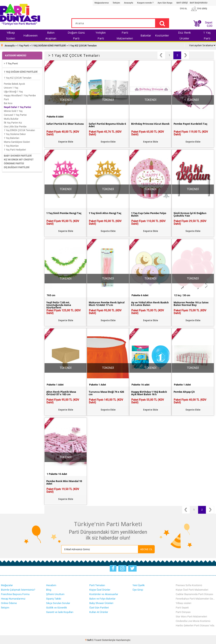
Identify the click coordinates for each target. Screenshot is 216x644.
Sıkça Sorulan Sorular (58, 602)
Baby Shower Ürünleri (101, 602)
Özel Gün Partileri (99, 607)
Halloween (30, 35)
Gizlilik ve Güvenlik (56, 607)
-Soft (89, 639)
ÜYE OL (184, 9)
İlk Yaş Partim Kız (13, 122)
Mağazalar (7, 584)
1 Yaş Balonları (12, 137)
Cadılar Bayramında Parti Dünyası (194, 593)
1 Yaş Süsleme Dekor (15, 133)
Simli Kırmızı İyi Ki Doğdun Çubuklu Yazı (191, 214)
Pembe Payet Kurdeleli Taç (191, 123)
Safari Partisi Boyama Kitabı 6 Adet (107, 124)
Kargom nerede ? (145, 3)
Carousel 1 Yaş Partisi (15, 114)
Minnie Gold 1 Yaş (13, 110)
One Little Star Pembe (15, 126)
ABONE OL (138, 548)
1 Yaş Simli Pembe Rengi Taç (65, 212)
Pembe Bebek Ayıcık (14, 83)
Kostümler (162, 35)
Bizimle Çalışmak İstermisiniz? (18, 589)
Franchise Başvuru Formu (15, 593)
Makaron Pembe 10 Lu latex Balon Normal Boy (192, 303)
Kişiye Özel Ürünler (100, 589)
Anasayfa (129, 3)
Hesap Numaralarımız (13, 598)
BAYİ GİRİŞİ (182, 3)
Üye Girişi (138, 589)
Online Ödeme (9, 602)
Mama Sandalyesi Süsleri (17, 141)
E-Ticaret (97, 639)
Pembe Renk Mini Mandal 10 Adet (65, 482)
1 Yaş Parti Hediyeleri (15, 149)
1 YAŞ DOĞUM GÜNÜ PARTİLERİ (21, 71)
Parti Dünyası (183, 611)
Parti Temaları (97, 584)
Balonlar (146, 35)
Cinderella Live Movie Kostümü (193, 620)
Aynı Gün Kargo (165, 3)
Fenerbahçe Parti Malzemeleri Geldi (195, 598)
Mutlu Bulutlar (11, 118)
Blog (49, 589)
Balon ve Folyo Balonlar (102, 598)
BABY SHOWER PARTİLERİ (18, 155)
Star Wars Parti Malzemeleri (191, 616)
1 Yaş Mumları (11, 145)
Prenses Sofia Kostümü (189, 584)
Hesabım (51, 584)
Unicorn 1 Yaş (11, 87)
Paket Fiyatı (63, 132)
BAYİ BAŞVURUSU (199, 3)
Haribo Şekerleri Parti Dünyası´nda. (195, 624)
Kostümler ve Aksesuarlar (104, 593)
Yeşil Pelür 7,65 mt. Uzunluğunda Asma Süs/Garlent (59, 304)
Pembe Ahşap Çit (185, 391)
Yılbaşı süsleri (184, 602)
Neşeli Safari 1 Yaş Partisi (17, 106)
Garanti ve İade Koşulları (60, 611)
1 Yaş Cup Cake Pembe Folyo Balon (146, 214)
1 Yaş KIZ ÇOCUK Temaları (18, 77)
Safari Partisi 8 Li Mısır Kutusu (61, 124)
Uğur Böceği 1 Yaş (13, 91)
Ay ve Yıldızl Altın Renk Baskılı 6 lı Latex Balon (147, 303)
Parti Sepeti (182, 607)
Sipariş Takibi (54, 598)
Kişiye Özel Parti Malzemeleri (192, 589)
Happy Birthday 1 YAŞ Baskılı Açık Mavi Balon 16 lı (150, 392)
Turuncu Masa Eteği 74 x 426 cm (108, 392)
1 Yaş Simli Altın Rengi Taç (106, 212)
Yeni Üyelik (139, 584)
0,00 (210, 26)
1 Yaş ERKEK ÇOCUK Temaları (19, 129)
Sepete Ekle (66, 141)
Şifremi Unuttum (55, 593)
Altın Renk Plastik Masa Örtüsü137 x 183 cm (62, 392)
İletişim (116, 3)
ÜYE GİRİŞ (202, 9)
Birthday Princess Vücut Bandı (147, 124)
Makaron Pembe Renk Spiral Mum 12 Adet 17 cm (108, 303)
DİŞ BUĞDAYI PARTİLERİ (17, 166)
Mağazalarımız (102, 3)
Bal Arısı (8, 102)
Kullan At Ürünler (99, 611)
